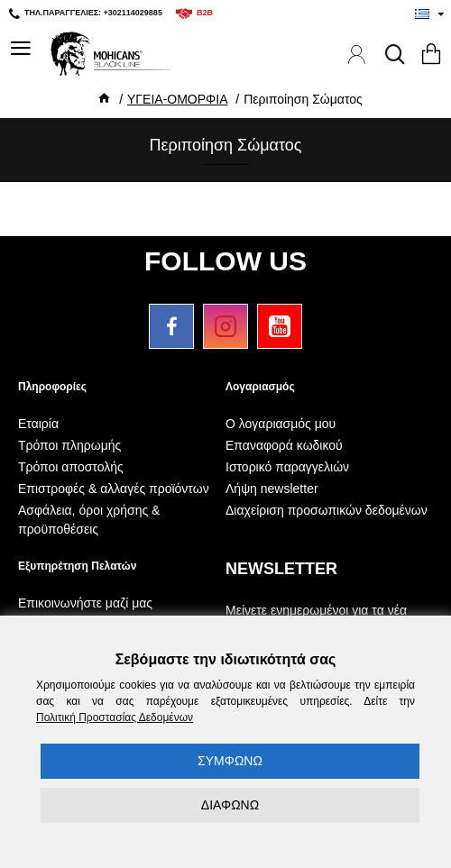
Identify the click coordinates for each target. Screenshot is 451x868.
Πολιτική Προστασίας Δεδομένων (115, 717)
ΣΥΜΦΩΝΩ (230, 761)
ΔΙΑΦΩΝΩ (230, 805)
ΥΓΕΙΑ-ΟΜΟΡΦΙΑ (177, 99)
